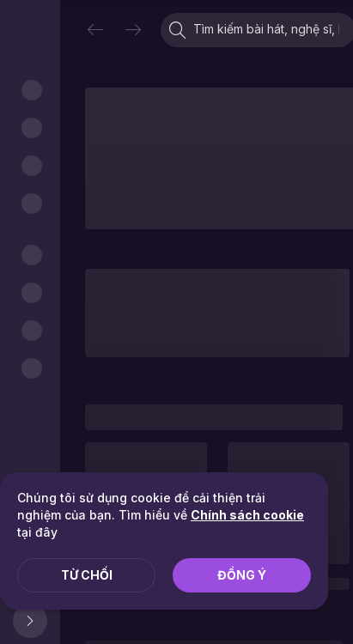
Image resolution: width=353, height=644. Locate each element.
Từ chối (87, 575)
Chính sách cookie (247, 515)
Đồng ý (242, 575)
